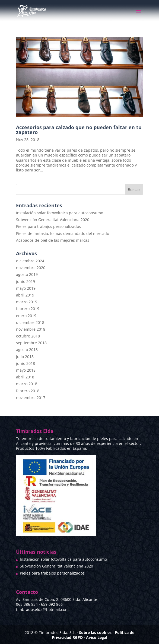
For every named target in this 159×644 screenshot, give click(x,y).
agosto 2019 (27, 274)
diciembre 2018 (30, 322)
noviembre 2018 (31, 329)
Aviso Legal (97, 637)
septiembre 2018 (31, 343)
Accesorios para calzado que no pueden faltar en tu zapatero (79, 130)
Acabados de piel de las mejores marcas (53, 240)
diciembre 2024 (30, 261)
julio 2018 (25, 357)
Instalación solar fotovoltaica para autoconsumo (60, 213)
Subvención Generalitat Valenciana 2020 (53, 220)
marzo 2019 (27, 302)
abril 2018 (25, 377)
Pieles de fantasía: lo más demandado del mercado (63, 233)
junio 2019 (26, 281)
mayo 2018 (26, 370)
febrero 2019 (28, 309)
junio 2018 (26, 363)
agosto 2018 (27, 350)
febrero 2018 (28, 391)
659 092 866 (52, 604)
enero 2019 (26, 316)
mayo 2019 (26, 288)
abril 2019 (25, 295)
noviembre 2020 (31, 268)
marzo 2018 (27, 384)
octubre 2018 (28, 336)
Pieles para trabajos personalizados (48, 226)
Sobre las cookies (95, 632)
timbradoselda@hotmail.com (42, 609)
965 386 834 (27, 604)
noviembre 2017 (31, 398)
